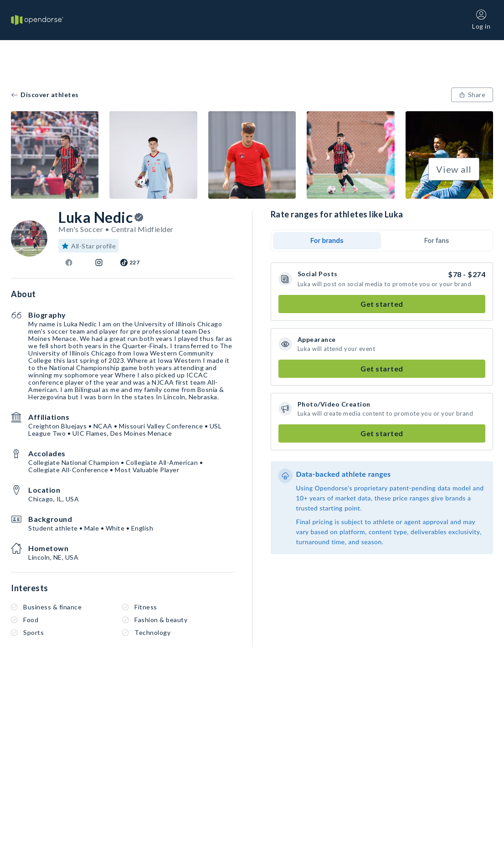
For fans (437, 240)
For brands (327, 240)
